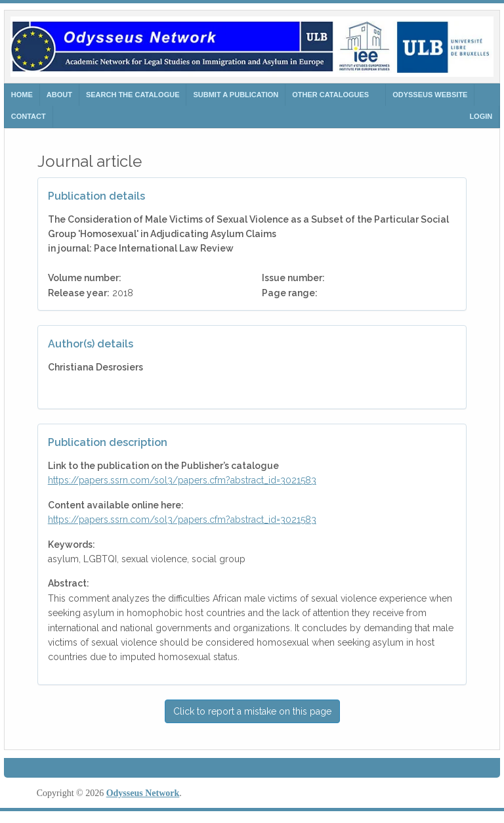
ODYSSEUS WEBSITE (430, 95)
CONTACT (29, 116)
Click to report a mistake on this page (252, 711)
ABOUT (59, 95)
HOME (22, 95)
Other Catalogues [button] (330, 95)
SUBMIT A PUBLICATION (236, 95)
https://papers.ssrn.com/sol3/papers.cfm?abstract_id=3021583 (182, 480)
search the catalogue (133, 95)
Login (481, 116)
